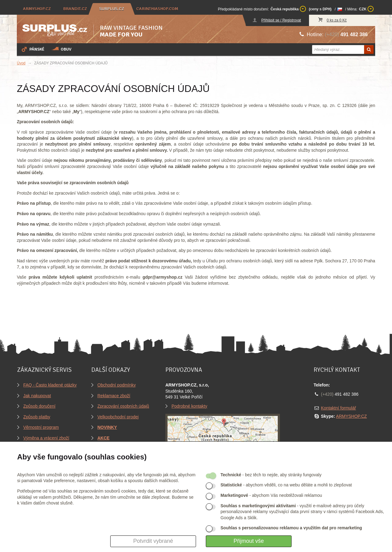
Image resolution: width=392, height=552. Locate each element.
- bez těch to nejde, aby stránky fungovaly (271, 475)
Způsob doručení (39, 406)
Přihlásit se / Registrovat (281, 20)
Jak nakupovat (37, 396)
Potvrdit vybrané (153, 541)
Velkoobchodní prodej (118, 417)
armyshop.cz (37, 9)
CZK (366, 9)
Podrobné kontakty (189, 406)
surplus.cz (112, 9)
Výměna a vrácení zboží (46, 438)
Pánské (32, 49)
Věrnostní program (41, 427)
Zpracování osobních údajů (123, 406)
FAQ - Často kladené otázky (50, 385)
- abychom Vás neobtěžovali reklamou (271, 495)
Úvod (21, 63)
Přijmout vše (249, 541)
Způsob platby (37, 417)
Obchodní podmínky (117, 385)
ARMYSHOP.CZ (351, 416)
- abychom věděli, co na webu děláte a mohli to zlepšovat (286, 485)
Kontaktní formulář (338, 408)
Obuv (62, 49)
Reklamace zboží (114, 396)
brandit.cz (75, 9)
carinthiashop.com (157, 9)
